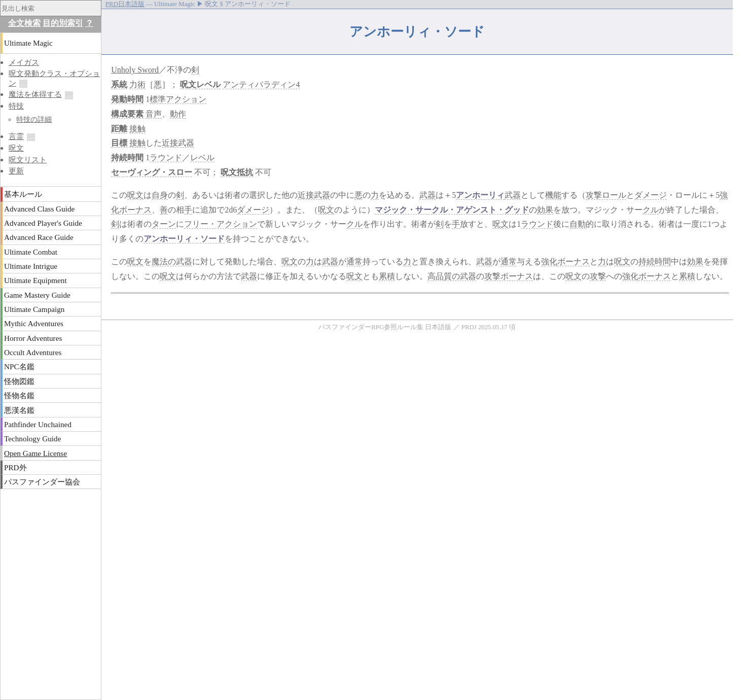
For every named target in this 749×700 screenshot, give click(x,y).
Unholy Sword (135, 70)
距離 (119, 129)
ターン (164, 224)
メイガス (24, 62)
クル (651, 210)
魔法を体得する (35, 94)
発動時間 (127, 99)
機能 (553, 195)
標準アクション (178, 99)
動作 (178, 114)
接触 (137, 129)
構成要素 (127, 114)
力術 (137, 84)
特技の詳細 (34, 119)
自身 (160, 195)
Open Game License (35, 453)
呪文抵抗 (237, 172)
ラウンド (166, 157)
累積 (387, 276)
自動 (578, 224)
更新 (16, 171)
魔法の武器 (172, 261)
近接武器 (178, 143)
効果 (545, 210)
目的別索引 (63, 23)
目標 (119, 143)
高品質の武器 (452, 276)
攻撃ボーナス (509, 276)
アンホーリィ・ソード (184, 239)
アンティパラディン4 (261, 84)
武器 (427, 195)
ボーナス (135, 210)
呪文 (188, 84)
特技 (16, 106)
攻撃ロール (606, 195)
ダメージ (651, 195)
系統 (119, 84)
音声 (154, 114)
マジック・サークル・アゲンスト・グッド (452, 210)
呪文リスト (28, 160)
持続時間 (127, 157)
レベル (208, 84)
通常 (354, 261)
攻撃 (598, 276)
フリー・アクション (221, 224)
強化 (549, 261)
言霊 (16, 136)
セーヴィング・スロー (152, 172)
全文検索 (24, 23)
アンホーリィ (480, 195)
